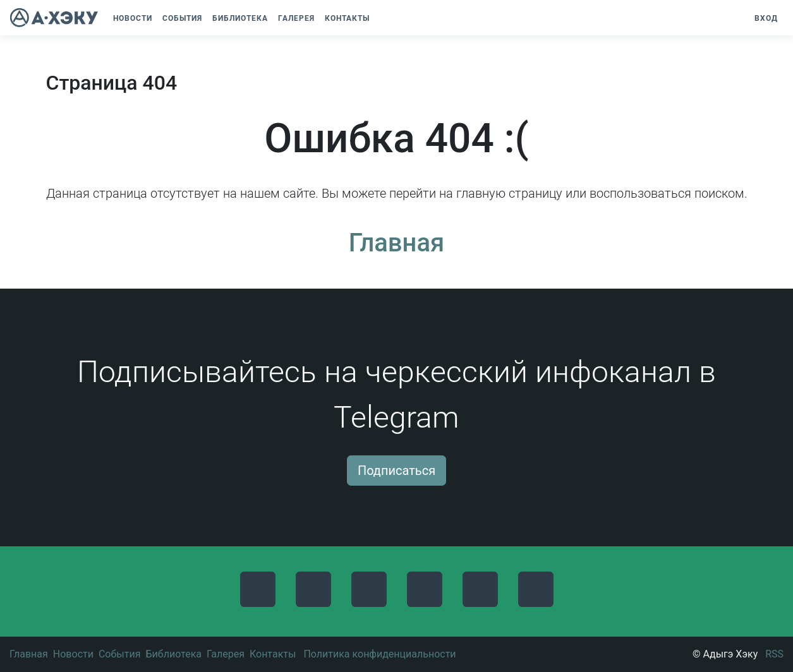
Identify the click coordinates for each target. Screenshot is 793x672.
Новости (73, 654)
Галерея (226, 654)
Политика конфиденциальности (379, 654)
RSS (774, 654)
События (120, 654)
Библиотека (173, 654)
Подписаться (396, 471)
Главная (396, 243)
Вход (766, 18)
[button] (381, 18)
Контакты (273, 654)
